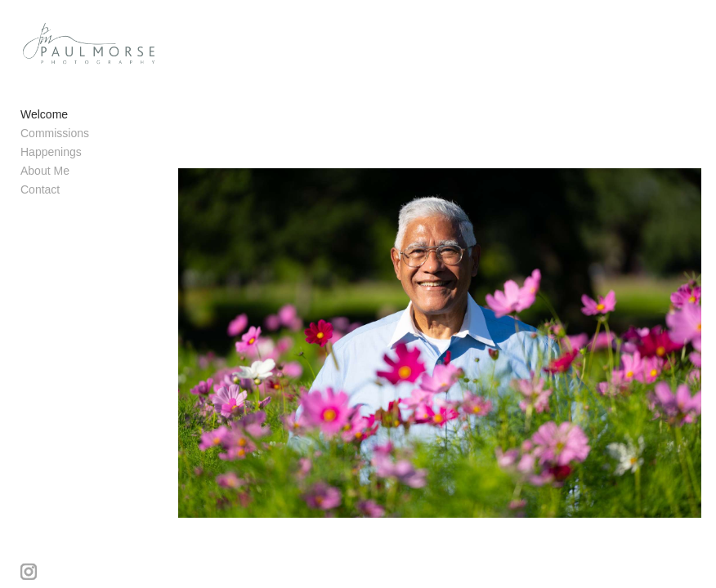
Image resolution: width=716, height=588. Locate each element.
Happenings (51, 152)
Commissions (55, 133)
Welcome (44, 114)
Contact (40, 189)
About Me (45, 171)
